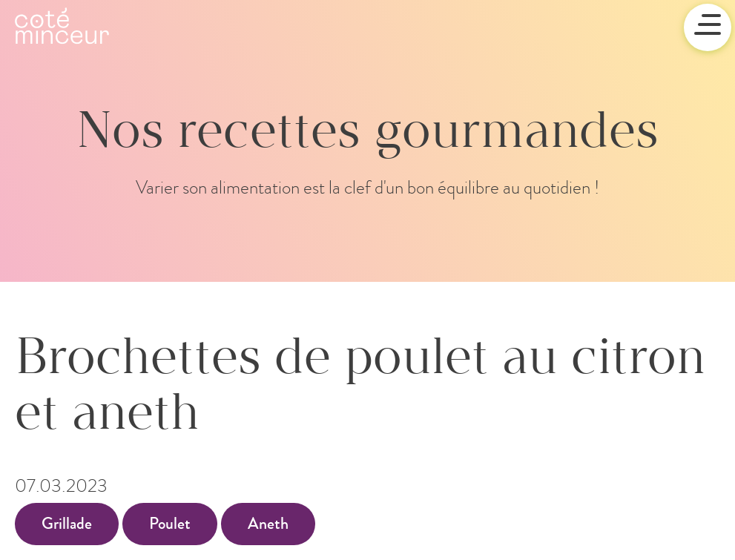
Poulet (170, 524)
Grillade (67, 524)
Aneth (268, 524)
